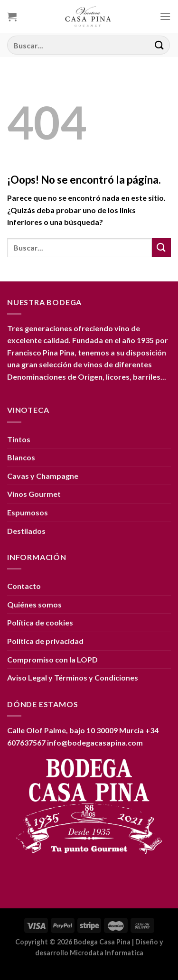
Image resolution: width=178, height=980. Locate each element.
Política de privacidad (45, 641)
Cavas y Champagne (43, 476)
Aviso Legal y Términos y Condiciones (73, 677)
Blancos (21, 457)
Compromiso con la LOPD (52, 659)
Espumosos (28, 512)
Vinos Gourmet (34, 494)
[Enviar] (159, 45)
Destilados (26, 531)
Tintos (19, 439)
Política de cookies (40, 622)
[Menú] (165, 16)
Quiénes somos (34, 604)
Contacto (24, 586)
